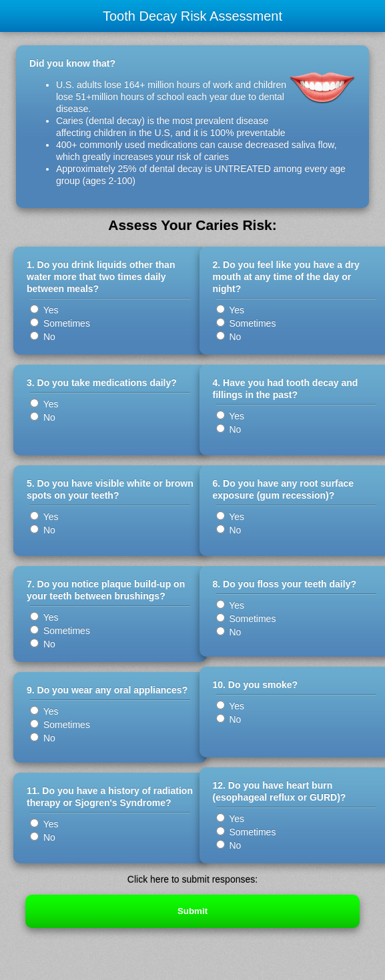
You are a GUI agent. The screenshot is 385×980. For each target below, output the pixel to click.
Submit (192, 911)
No (43, 337)
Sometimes (60, 323)
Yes (44, 310)
